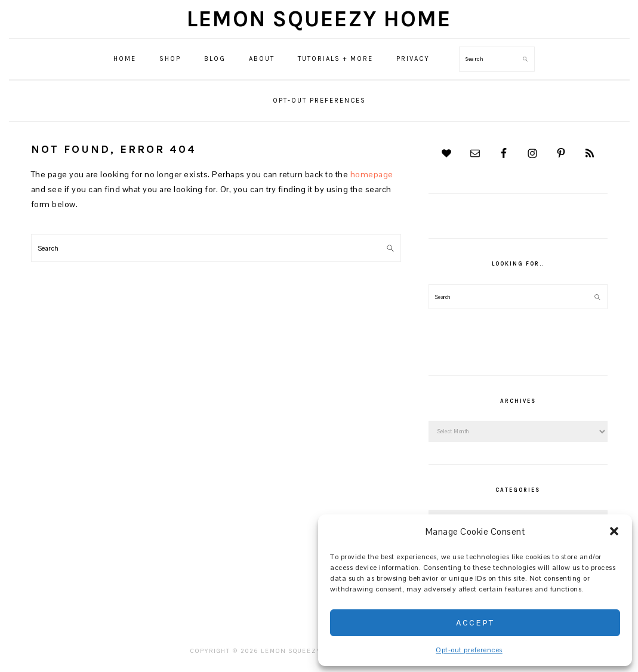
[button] (614, 531)
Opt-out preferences (469, 650)
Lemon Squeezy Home (319, 19)
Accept (475, 622)
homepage (372, 174)
